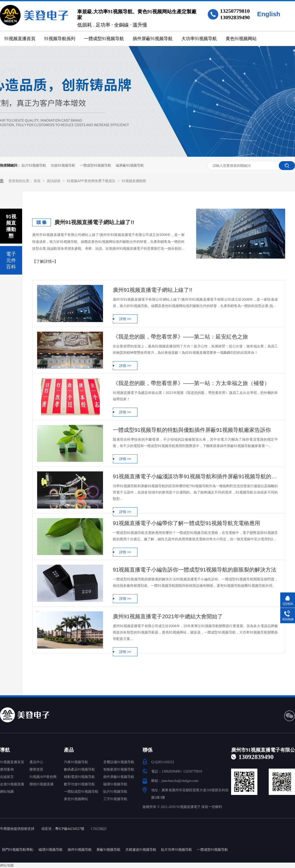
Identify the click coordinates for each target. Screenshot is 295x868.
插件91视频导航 (80, 850)
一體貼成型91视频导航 (81, 792)
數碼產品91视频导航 (79, 769)
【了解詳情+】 (45, 261)
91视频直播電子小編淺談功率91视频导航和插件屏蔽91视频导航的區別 (195, 476)
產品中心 (36, 762)
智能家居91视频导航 (119, 769)
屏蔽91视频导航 (108, 850)
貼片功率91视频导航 (177, 850)
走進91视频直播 (12, 784)
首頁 (38, 181)
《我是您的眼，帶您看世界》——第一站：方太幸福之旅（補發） (191, 383)
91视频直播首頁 (20, 39)
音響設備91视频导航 (119, 762)
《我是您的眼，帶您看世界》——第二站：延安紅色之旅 (180, 337)
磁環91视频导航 (115, 784)
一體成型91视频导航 (104, 39)
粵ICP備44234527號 (70, 829)
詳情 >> (125, 319)
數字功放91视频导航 (79, 784)
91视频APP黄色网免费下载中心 (43, 778)
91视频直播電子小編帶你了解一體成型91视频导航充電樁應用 (186, 523)
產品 (69, 750)
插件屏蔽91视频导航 (153, 39)
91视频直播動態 (134, 181)
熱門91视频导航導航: (18, 850)
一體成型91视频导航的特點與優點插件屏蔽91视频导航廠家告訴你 (192, 430)
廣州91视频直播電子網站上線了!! (94, 222)
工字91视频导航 (115, 799)
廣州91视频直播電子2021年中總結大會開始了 (168, 616)
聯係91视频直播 (42, 784)
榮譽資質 (36, 769)
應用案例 (7, 769)
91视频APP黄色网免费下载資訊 (91, 181)
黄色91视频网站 (241, 39)
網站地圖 (7, 792)
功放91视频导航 (63, 165)
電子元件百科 (11, 260)
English (269, 14)
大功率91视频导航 (199, 39)
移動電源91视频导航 (79, 777)
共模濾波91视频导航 (141, 850)
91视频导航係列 (60, 39)
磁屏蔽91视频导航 (130, 165)
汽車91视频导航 (76, 762)
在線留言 (7, 777)
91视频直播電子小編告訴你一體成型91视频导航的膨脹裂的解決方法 (195, 570)
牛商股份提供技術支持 (17, 829)
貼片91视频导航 (34, 165)
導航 (5, 750)
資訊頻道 (54, 181)
